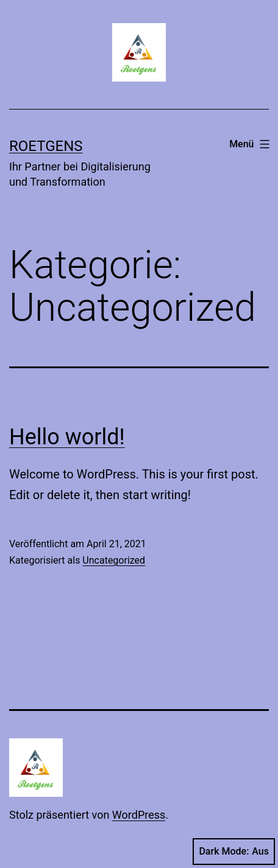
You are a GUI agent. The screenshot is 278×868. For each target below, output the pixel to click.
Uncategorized (114, 560)
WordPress (139, 815)
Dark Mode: (234, 852)
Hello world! (67, 437)
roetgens (46, 146)
